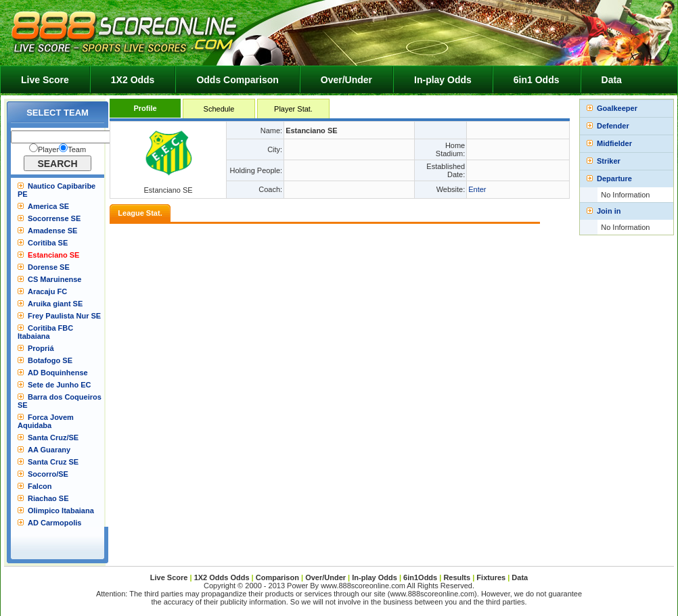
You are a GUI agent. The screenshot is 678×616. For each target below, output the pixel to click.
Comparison (278, 577)
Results (457, 577)
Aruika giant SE (55, 304)
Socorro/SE (48, 474)
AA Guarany (49, 450)
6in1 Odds (537, 80)
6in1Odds (421, 577)
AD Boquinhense (58, 373)
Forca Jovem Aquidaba (46, 421)
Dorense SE (49, 267)
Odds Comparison (237, 80)
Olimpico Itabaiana (61, 511)
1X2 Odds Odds (222, 577)
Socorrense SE (54, 218)
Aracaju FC (47, 291)
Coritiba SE (48, 243)
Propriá (41, 348)
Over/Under (346, 80)
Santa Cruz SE (53, 462)
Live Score (45, 80)
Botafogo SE (50, 360)
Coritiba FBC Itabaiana (45, 332)
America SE (48, 206)
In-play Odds (443, 80)
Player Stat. (293, 109)
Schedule (219, 109)
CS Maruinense (54, 279)
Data (612, 80)
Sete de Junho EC (60, 385)
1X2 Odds (133, 80)
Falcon (40, 486)
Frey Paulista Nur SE (64, 316)
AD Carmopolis (54, 523)
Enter (477, 189)
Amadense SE (52, 231)
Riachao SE (48, 498)
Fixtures (491, 577)
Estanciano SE (53, 255)
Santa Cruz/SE (53, 437)
